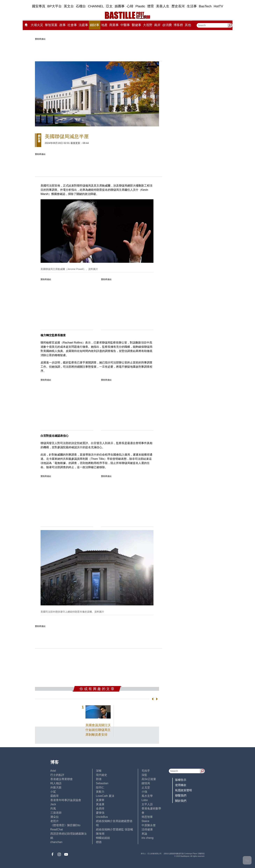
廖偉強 (100, 813)
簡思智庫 (147, 817)
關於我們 (181, 801)
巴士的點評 (57, 775)
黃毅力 (100, 792)
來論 (144, 834)
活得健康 (147, 829)
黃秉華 (100, 800)
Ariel (53, 771)
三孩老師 (56, 813)
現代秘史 (102, 775)
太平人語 (147, 804)
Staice (145, 821)
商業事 (114, 25)
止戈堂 (146, 787)
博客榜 (178, 25)
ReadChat (57, 829)
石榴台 (81, 6)
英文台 (69, 6)
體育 (151, 6)
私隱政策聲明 (184, 790)
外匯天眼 (56, 787)
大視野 (148, 25)
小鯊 (53, 792)
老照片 (55, 821)
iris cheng (148, 838)
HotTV (218, 6)
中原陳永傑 (149, 825)
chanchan (56, 842)
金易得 (100, 808)
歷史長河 (178, 6)
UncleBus (102, 817)
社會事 (72, 25)
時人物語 (56, 783)
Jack (53, 804)
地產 (104, 25)
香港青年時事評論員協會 (66, 800)
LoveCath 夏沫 (105, 796)
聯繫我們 (181, 796)
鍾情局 (146, 783)
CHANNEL (96, 6)
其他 (188, 25)
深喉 (99, 771)
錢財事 (95, 25)
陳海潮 (100, 834)
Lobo (145, 800)
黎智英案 (51, 25)
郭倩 (99, 779)
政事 (63, 25)
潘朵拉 (55, 817)
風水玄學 (147, 796)
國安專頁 (39, 6)
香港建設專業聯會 (62, 779)
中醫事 (125, 25)
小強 (144, 792)
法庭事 (83, 25)
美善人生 (163, 6)
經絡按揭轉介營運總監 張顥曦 (114, 829)
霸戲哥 (55, 796)
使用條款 (181, 785)
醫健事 (137, 25)
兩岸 (157, 25)
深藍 (144, 775)
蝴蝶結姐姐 (103, 838)
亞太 (109, 6)
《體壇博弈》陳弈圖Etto (65, 825)
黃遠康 (100, 804)
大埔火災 (37, 25)
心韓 (130, 6)
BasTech (205, 6)
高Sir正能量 (149, 779)
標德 (99, 842)
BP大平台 (55, 6)
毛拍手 (146, 771)
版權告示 (181, 780)
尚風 (53, 808)
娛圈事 (120, 6)
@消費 (167, 25)
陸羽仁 (100, 787)
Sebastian (102, 783)
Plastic (140, 6)
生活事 (192, 6)
